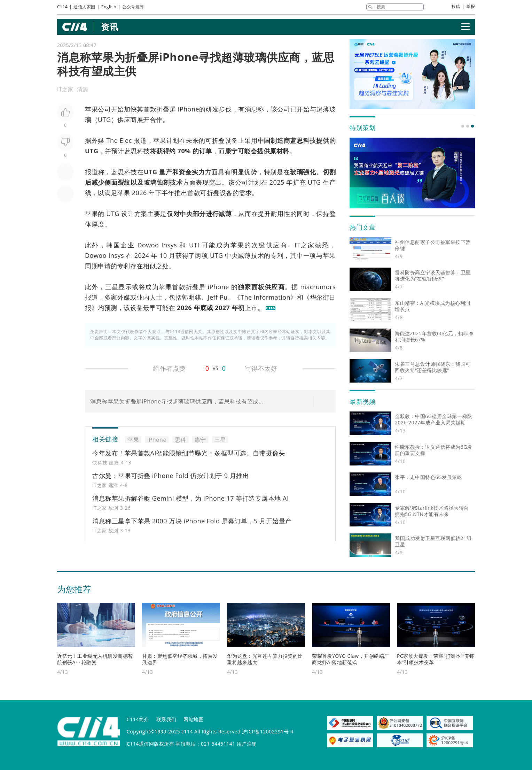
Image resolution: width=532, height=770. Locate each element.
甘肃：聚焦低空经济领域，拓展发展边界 (180, 659)
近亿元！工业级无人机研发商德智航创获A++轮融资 (95, 659)
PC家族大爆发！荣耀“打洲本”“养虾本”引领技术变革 (436, 659)
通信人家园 (84, 7)
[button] (463, 126)
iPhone (189, 109)
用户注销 (247, 744)
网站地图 (194, 719)
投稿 (456, 6)
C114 (62, 7)
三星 (112, 287)
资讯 (109, 27)
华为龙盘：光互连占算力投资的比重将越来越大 (265, 659)
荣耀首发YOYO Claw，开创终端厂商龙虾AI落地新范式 (351, 659)
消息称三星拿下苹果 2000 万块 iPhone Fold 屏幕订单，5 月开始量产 (192, 521)
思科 (303, 140)
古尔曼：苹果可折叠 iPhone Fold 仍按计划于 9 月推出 (171, 476)
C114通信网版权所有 (150, 744)
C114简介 (138, 719)
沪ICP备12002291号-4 (268, 731)
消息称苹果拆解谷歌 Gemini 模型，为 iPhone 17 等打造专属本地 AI (190, 498)
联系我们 (166, 719)
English (109, 7)
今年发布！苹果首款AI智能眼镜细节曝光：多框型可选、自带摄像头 (189, 453)
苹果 (91, 109)
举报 (471, 6)
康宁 (231, 151)
